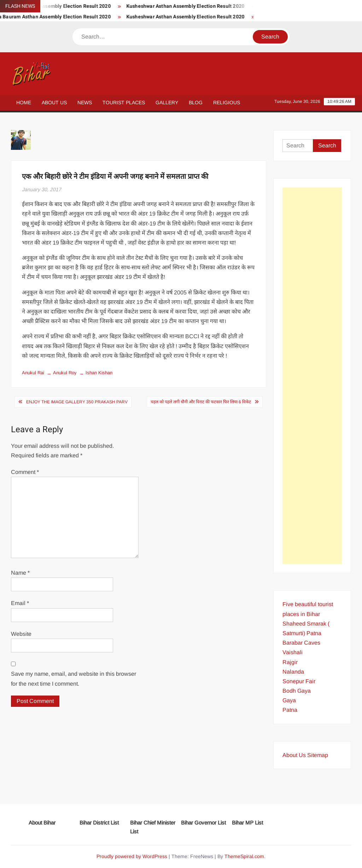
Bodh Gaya (297, 691)
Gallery (167, 102)
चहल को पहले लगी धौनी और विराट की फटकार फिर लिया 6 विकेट (201, 402)
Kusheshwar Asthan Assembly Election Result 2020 (190, 6)
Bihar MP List (247, 823)
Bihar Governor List (203, 823)
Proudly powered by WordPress (132, 856)
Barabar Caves (301, 643)
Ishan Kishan (99, 373)
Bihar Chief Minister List (153, 827)
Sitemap (318, 755)
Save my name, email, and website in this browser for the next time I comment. (74, 679)
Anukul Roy (65, 373)
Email (20, 603)
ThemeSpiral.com (244, 856)
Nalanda (293, 672)
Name (20, 573)
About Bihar (42, 823)
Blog (196, 102)
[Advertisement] (312, 376)
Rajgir (290, 662)
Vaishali (293, 652)
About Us (54, 102)
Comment (25, 472)
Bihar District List (99, 823)
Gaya (289, 700)
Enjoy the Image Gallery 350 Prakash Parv (77, 402)
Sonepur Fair (299, 681)
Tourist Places (124, 102)
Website (21, 634)
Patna (290, 710)
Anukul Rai (33, 373)
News (85, 102)
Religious (227, 102)
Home (24, 102)
